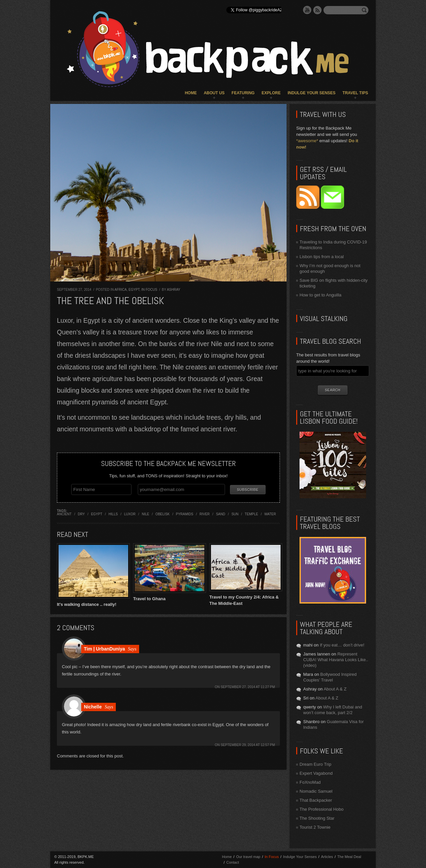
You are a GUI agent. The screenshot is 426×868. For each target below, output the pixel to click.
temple (251, 513)
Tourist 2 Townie (315, 827)
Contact (233, 862)
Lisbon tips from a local (322, 257)
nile (145, 513)
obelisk (163, 513)
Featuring (243, 93)
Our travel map (248, 857)
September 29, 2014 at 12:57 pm (248, 744)
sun (235, 513)
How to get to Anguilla (320, 295)
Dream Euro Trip (315, 764)
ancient (64, 513)
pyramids (185, 513)
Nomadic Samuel (316, 791)
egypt (97, 513)
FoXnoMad (310, 782)
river (205, 513)
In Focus (149, 290)
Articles (327, 857)
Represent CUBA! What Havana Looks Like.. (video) (336, 660)
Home (191, 93)
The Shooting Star (317, 818)
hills (113, 513)
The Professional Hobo (321, 809)
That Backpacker (316, 800)
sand (221, 513)
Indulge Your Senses (312, 93)
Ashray (173, 290)
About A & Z (335, 689)
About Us (214, 93)
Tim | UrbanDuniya (104, 648)
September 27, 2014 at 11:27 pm (248, 686)
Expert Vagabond (316, 773)
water (270, 513)
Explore (271, 93)
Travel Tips (355, 93)
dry (81, 513)
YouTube (307, 10)
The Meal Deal (349, 857)
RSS (318, 10)
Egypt (134, 290)
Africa (121, 290)
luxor (130, 513)
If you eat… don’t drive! (342, 645)
